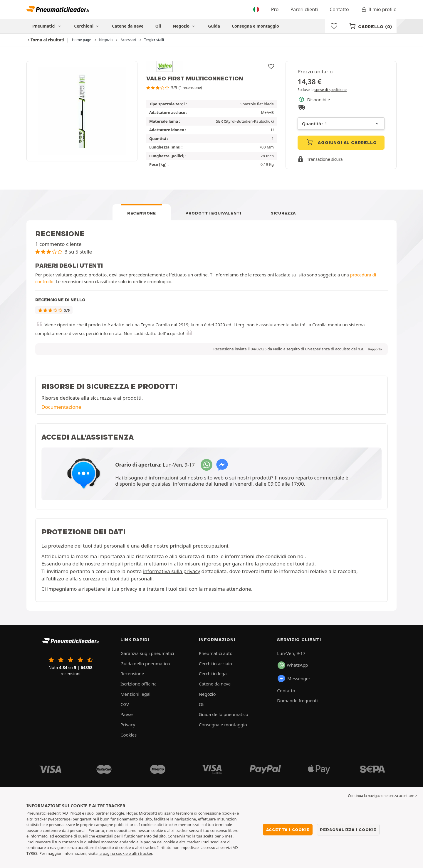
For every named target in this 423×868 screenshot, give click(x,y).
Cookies (129, 735)
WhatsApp (293, 665)
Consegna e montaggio (255, 26)
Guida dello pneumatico (145, 663)
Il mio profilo (379, 9)
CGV (125, 704)
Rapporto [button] (375, 349)
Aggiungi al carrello (341, 142)
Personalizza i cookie (348, 830)
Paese (127, 714)
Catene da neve (128, 26)
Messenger (294, 679)
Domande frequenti (297, 700)
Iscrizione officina (139, 684)
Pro (275, 9)
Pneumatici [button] (47, 26)
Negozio (184, 26)
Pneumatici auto (216, 653)
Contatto (339, 9)
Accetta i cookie (288, 830)
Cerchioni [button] (87, 26)
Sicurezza (283, 213)
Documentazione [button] (61, 407)
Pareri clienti (304, 9)
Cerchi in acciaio (215, 663)
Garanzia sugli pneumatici (147, 653)
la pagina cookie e (115, 853)
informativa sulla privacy (172, 571)
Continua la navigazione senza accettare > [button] (383, 796)
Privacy (128, 725)
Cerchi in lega (213, 673)
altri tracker (142, 853)
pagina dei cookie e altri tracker (171, 842)
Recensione (142, 213)
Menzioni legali (136, 694)
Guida (214, 26)
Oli (158, 26)
